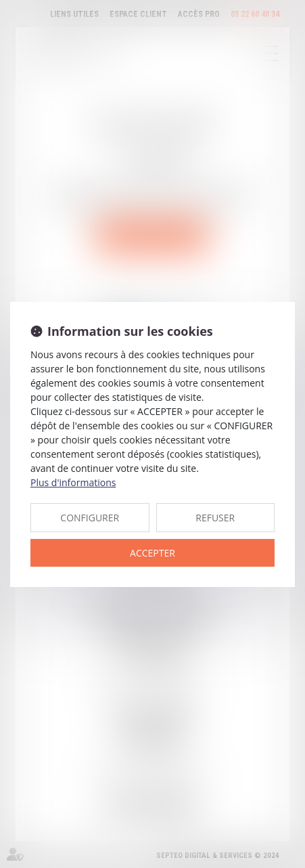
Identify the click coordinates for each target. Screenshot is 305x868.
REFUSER (215, 518)
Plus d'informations (73, 482)
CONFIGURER (90, 518)
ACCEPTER (152, 553)
